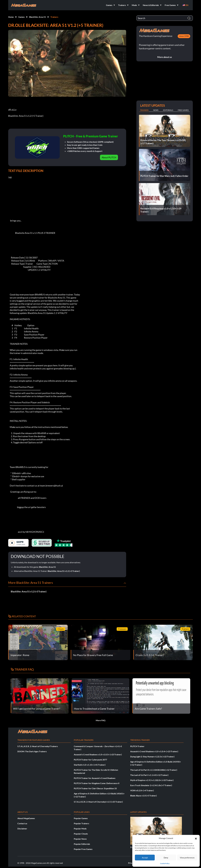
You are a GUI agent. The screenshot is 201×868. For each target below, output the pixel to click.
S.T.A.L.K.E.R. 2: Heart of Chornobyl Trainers (38, 746)
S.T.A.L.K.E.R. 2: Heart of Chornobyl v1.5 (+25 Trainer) (98, 802)
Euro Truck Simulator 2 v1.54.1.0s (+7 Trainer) (151, 785)
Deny (166, 858)
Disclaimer (22, 829)
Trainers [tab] (144, 110)
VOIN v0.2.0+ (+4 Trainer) (142, 790)
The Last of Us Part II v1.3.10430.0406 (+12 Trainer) (154, 770)
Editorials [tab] (168, 110)
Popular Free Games (83, 849)
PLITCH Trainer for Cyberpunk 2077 (90, 760)
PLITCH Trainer (137, 746)
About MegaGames (26, 818)
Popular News (80, 839)
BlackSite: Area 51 (38, 17)
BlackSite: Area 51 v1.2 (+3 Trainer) (64, 571)
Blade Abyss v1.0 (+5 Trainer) (144, 796)
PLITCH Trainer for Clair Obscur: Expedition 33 (95, 788)
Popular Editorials (82, 844)
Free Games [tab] (183, 110)
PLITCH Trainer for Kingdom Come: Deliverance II (97, 783)
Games (21, 17)
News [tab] (156, 110)
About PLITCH (109, 157)
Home (11, 17)
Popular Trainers (81, 823)
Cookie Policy (165, 863)
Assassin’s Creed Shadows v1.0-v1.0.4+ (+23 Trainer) (154, 751)
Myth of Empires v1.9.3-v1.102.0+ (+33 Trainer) (152, 780)
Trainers (54, 17)
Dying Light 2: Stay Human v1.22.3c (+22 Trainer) (152, 756)
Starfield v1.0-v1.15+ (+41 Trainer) (90, 765)
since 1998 (184, 36)
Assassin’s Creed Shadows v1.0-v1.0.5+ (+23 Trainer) (98, 754)
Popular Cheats (81, 834)
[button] (196, 838)
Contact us (22, 823)
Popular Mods (80, 829)
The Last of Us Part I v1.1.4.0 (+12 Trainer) (149, 775)
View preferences (187, 858)
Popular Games (81, 818)
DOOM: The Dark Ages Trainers (32, 751)
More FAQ (101, 720)
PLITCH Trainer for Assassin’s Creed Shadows (95, 778)
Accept (145, 858)
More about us (165, 57)
